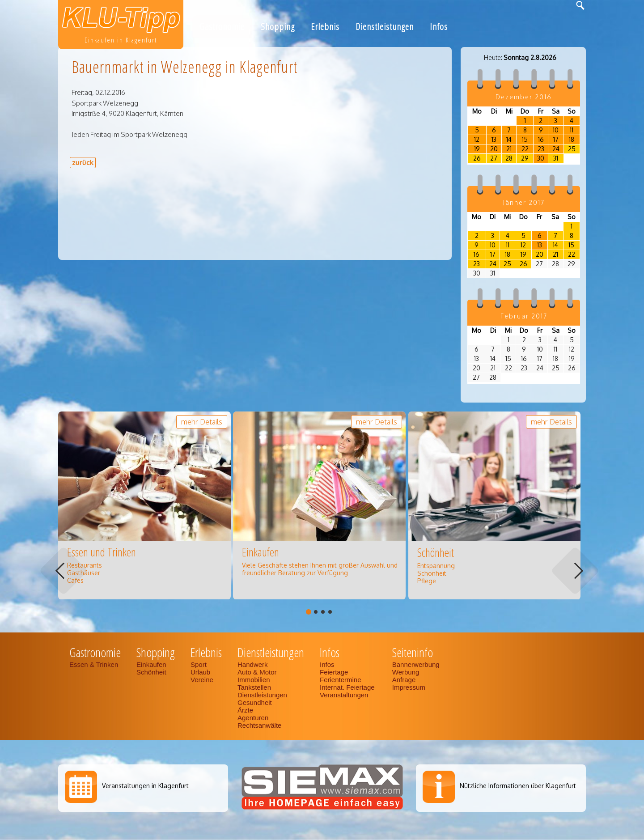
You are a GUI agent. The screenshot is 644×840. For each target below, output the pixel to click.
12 (477, 139)
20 (494, 149)
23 (541, 149)
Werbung (406, 672)
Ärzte (245, 710)
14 (509, 139)
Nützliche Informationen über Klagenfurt (518, 786)
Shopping (278, 26)
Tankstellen (254, 687)
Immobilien (254, 680)
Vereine (202, 680)
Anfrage (404, 680)
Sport (199, 664)
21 (509, 149)
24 (556, 149)
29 (525, 158)
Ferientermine (341, 680)
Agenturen (253, 718)
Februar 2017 (524, 316)
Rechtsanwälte (259, 725)
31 (556, 158)
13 (494, 139)
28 (509, 158)
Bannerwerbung (416, 664)
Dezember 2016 (524, 97)
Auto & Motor (257, 672)
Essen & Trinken (95, 664)
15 (525, 139)
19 (477, 149)
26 (477, 158)
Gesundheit (255, 702)
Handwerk (253, 664)
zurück (83, 162)
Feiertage (334, 672)
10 (556, 130)
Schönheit (151, 672)
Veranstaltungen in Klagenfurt (145, 786)
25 (572, 149)
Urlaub (200, 672)
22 (525, 149)
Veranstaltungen (344, 695)
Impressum (409, 687)
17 (556, 139)
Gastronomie (222, 26)
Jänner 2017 (524, 202)
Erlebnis (325, 26)
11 (572, 130)
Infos (439, 26)
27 (494, 158)
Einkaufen (151, 664)
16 (541, 139)
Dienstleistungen (385, 26)
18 (572, 139)
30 (541, 158)
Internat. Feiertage (348, 687)
